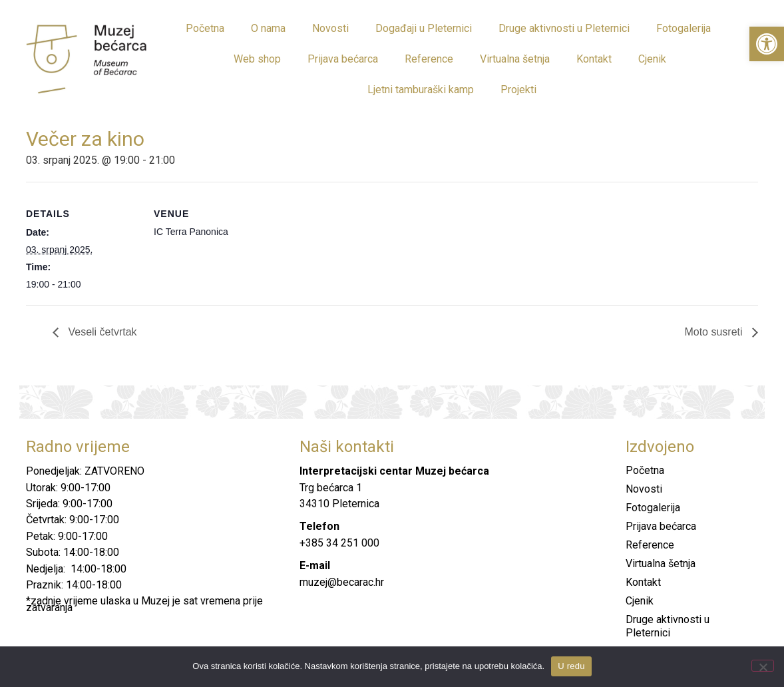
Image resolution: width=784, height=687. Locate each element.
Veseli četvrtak (101, 332)
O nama (268, 28)
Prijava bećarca (343, 59)
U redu (571, 666)
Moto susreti (715, 332)
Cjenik (652, 59)
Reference (429, 59)
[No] (763, 666)
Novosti (330, 28)
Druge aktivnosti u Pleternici (564, 28)
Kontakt (594, 59)
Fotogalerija (684, 28)
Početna (205, 28)
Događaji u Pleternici (424, 28)
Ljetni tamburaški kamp (421, 90)
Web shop (257, 59)
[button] (767, 44)
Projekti (518, 90)
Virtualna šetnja (515, 59)
